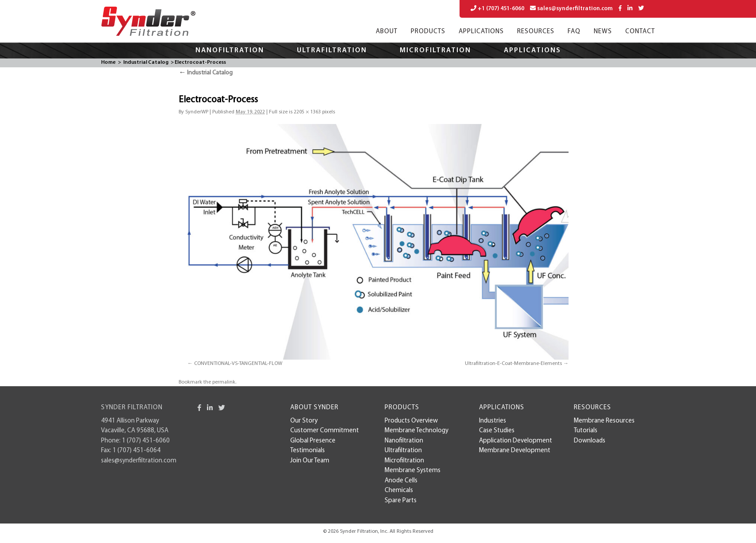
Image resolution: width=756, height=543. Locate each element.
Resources (536, 32)
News (603, 32)
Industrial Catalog (146, 62)
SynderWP (197, 112)
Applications (481, 32)
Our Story (304, 421)
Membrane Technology (417, 431)
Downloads (590, 441)
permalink (224, 382)
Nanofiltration (230, 50)
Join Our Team (310, 461)
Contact (640, 32)
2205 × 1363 (307, 112)
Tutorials (586, 431)
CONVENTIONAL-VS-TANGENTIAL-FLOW (238, 364)
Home (108, 62)
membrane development (515, 451)
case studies (497, 431)
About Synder (314, 408)
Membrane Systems (413, 471)
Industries (493, 421)
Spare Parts (401, 501)
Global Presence (313, 441)
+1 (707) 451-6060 (497, 8)
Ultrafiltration (332, 50)
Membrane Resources (604, 421)
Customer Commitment (325, 431)
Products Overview (411, 421)
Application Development (516, 441)
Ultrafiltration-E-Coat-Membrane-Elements (513, 364)
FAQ (574, 32)
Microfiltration (435, 50)
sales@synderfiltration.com (571, 8)
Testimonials (308, 451)
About (387, 32)
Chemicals (399, 491)
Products (428, 32)
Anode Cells (401, 481)
